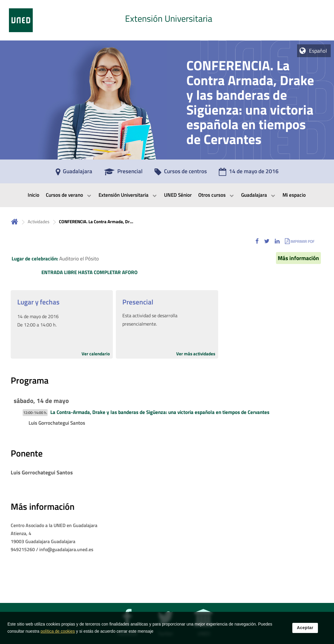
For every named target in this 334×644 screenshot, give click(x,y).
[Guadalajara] (74, 173)
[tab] (167, 20)
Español (318, 51)
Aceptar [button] (305, 630)
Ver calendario (96, 354)
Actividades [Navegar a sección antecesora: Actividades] (39, 222)
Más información (298, 258)
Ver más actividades (196, 354)
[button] (257, 241)
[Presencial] (123, 173)
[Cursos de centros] (181, 173)
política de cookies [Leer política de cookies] (58, 634)
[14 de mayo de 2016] (249, 173)
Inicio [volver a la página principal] (15, 222)
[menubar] (167, 195)
